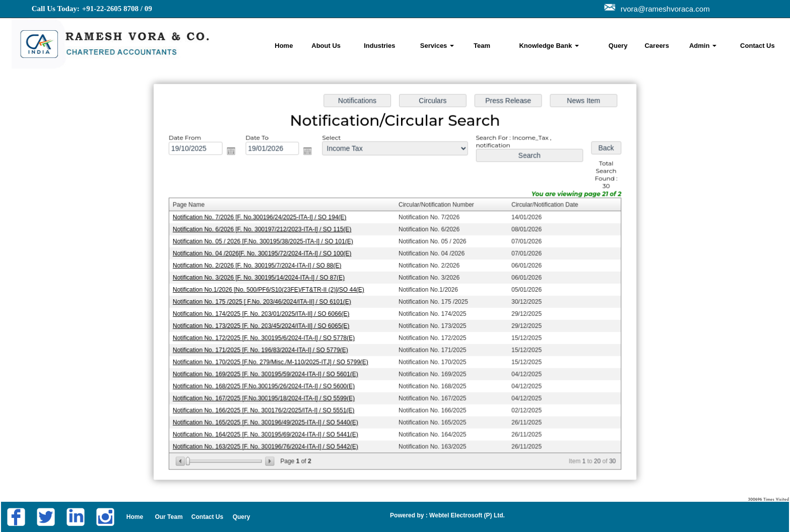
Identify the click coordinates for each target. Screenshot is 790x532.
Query (618, 46)
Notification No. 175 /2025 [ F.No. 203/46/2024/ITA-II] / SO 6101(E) (265, 301)
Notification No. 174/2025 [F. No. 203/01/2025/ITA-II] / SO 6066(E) (264, 313)
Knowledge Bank (549, 46)
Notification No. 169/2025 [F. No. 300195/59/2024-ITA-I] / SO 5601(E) (269, 372)
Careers (656, 46)
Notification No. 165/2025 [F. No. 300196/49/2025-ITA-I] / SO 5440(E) (269, 419)
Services (437, 46)
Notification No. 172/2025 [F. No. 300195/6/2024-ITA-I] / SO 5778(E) (267, 337)
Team (482, 46)
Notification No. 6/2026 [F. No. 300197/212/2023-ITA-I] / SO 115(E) (265, 230)
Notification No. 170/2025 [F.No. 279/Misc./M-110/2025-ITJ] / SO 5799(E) (274, 360)
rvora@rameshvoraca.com (663, 9)
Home (284, 46)
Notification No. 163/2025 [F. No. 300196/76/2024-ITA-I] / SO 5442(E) (269, 443)
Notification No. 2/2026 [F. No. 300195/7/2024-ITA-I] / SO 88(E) (260, 265)
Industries (379, 46)
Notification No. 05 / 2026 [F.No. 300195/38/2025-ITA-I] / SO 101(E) (266, 242)
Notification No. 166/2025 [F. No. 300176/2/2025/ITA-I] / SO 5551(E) (267, 408)
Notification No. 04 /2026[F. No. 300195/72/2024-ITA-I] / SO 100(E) (265, 254)
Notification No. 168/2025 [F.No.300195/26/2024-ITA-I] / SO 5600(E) (267, 384)
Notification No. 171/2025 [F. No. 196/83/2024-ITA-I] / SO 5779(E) (264, 348)
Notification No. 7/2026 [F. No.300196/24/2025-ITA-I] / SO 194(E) (263, 219)
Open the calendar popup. (235, 153)
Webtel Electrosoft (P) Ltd (466, 515)
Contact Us (758, 46)
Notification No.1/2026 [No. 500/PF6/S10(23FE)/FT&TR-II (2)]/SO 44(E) (272, 289)
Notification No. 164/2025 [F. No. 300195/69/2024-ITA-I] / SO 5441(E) (269, 431)
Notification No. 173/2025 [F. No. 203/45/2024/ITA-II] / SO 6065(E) (264, 325)
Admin (703, 46)
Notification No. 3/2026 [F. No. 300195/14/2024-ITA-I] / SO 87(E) (262, 278)
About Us (326, 46)
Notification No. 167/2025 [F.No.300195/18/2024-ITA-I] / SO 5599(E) (267, 395)
